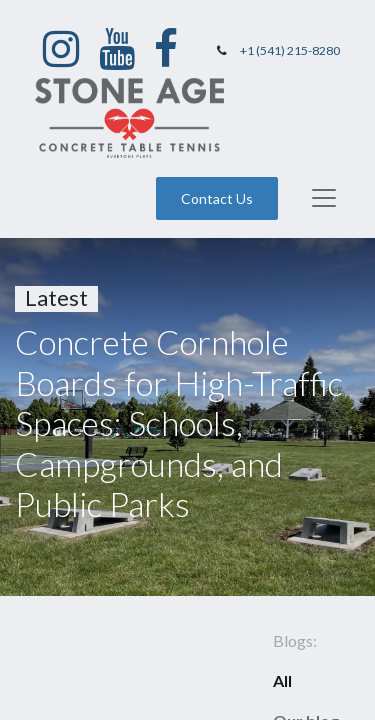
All (282, 680)
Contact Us (217, 198)
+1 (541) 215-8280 (290, 50)
